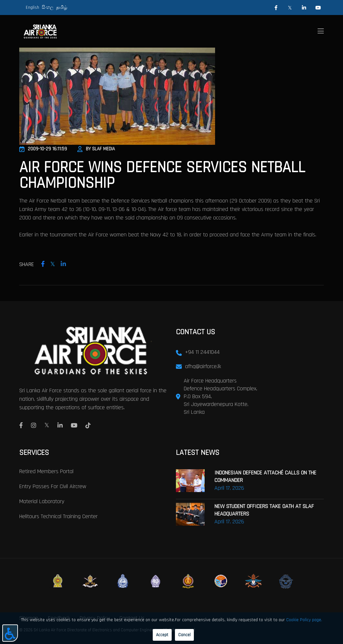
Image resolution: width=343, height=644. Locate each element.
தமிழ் (62, 7)
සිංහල (48, 7)
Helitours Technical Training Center (58, 516)
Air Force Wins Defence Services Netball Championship (162, 175)
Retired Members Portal (46, 471)
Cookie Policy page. (304, 620)
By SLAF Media (96, 149)
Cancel (184, 635)
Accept (162, 635)
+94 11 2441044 (202, 352)
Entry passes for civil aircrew (53, 486)
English (32, 7)
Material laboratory (42, 501)
